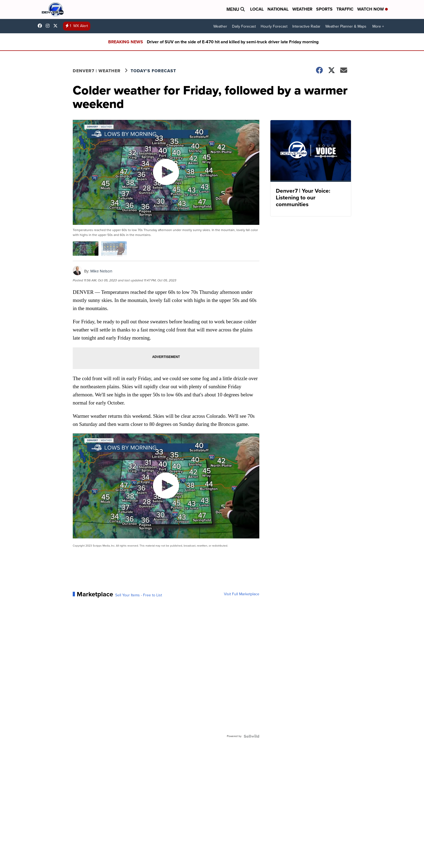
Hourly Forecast (274, 26)
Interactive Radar (306, 26)
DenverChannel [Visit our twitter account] (57, 26)
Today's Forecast (153, 71)
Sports (324, 9)
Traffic (345, 9)
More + (378, 26)
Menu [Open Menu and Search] (236, 9)
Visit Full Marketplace (242, 594)
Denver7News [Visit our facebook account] (41, 26)
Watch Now (372, 9)
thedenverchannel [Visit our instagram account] (49, 26)
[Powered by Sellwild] (251, 736)
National (278, 9)
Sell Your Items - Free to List (139, 595)
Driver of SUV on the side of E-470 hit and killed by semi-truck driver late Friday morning (233, 42)
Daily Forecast (244, 26)
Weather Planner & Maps (346, 26)
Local (257, 9)
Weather (302, 9)
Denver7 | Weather (97, 71)
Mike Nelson (101, 271)
